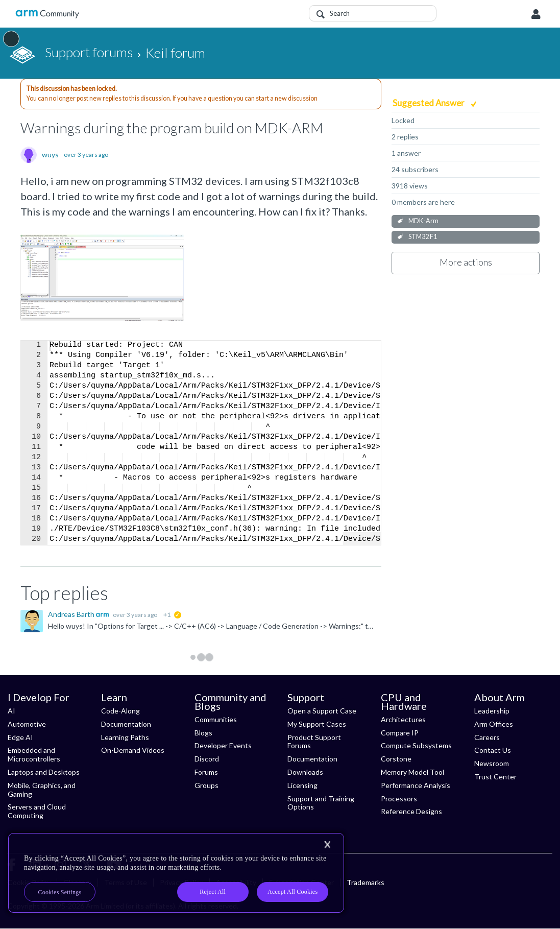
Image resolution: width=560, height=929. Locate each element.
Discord (207, 759)
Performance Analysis (416, 785)
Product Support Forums (314, 742)
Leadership (492, 711)
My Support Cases (317, 724)
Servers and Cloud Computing (37, 811)
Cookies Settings (60, 892)
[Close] (327, 845)
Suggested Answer (429, 103)
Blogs (203, 733)
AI (11, 711)
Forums (206, 772)
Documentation (126, 724)
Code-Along (120, 711)
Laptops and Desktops (44, 772)
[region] (176, 873)
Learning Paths (125, 737)
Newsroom (492, 763)
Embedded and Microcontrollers (34, 754)
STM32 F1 (423, 237)
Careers (487, 737)
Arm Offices (494, 724)
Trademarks (366, 882)
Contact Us (493, 750)
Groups (206, 785)
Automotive (27, 724)
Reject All (213, 892)
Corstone (396, 759)
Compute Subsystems (416, 745)
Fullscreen (362, 539)
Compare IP (400, 733)
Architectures (403, 719)
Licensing (302, 785)
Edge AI (20, 737)
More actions (466, 262)
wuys (50, 155)
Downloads (305, 772)
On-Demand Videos (133, 750)
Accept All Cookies (293, 892)
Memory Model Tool (412, 772)
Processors (399, 799)
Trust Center (495, 777)
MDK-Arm (423, 221)
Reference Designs (411, 811)
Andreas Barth (72, 614)
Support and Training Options (321, 803)
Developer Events (223, 745)
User (536, 14)
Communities (216, 719)
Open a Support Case (322, 711)
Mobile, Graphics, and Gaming (42, 790)
